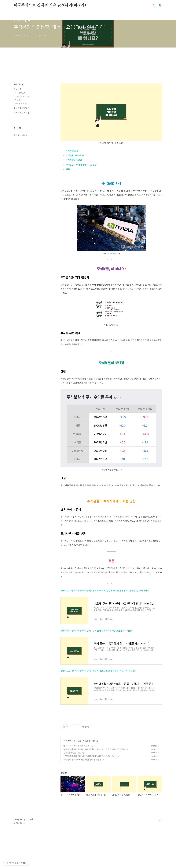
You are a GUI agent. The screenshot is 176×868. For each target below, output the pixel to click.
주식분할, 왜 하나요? (75, 155)
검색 (154, 5)
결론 (68, 169)
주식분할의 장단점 (74, 160)
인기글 (25, 135)
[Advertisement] (111, 736)
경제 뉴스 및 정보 (22, 104)
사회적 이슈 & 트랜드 (22, 113)
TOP (160, 859)
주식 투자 (68, 779)
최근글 (16, 135)
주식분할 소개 (72, 151)
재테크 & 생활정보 (21, 108)
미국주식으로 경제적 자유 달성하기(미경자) (50, 5)
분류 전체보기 (19, 84)
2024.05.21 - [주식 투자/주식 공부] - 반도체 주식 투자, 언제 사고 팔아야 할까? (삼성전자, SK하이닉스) (105, 590)
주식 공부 (78, 779)
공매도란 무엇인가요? (72, 791)
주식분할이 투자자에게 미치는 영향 (81, 165)
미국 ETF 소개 (20, 93)
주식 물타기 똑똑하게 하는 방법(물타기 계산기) (82, 798)
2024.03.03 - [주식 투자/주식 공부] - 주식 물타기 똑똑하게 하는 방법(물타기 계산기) (97, 631)
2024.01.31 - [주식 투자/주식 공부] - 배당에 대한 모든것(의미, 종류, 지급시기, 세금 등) (98, 671)
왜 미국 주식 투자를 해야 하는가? (77, 784)
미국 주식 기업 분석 (22, 96)
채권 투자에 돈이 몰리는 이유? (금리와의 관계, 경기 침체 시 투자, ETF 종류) (94, 788)
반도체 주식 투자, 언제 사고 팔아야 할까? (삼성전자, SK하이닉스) (90, 795)
